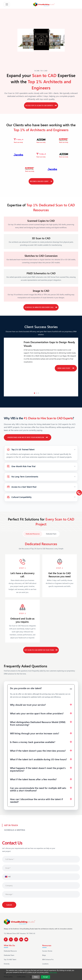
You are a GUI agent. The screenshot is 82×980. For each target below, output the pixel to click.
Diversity (7, 964)
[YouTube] (26, 939)
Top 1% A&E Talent (10, 959)
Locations (45, 964)
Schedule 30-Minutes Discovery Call (41, 307)
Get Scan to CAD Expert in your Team (41, 650)
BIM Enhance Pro (48, 959)
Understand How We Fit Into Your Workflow (28, 437)
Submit (9, 905)
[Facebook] (6, 939)
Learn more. (53, 972)
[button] (6, 877)
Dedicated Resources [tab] (33, 534)
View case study (66, 368)
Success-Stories (47, 951)
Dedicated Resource (10, 951)
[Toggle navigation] (7, 4)
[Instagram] (16, 939)
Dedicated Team (9, 955)
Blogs (44, 955)
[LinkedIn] (21, 939)
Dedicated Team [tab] (51, 534)
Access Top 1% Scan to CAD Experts (41, 105)
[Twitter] (11, 939)
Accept (45, 977)
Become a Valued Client (41, 181)
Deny (36, 977)
